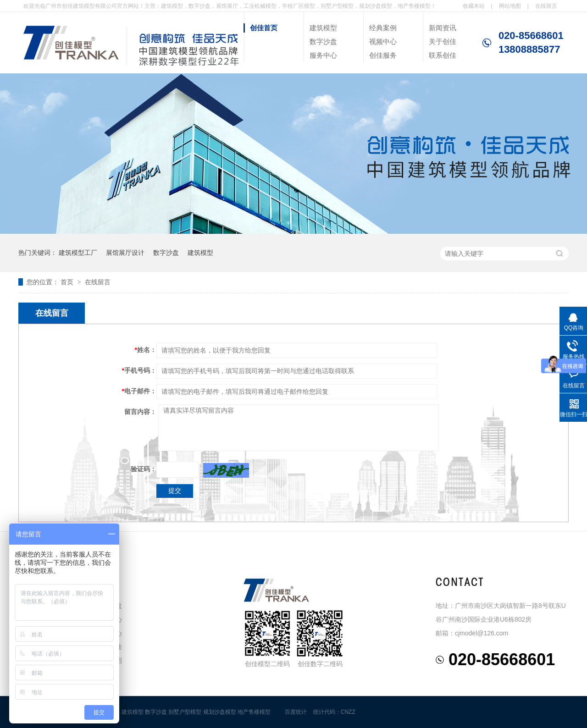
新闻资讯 (443, 28)
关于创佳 (443, 41)
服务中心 (323, 55)
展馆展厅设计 (125, 253)
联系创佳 (443, 55)
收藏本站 (474, 6)
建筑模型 (323, 28)
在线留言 (546, 6)
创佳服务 (383, 55)
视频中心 (383, 41)
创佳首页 (264, 28)
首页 (68, 282)
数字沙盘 (323, 41)
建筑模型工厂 (78, 253)
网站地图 (510, 6)
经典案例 (383, 28)
